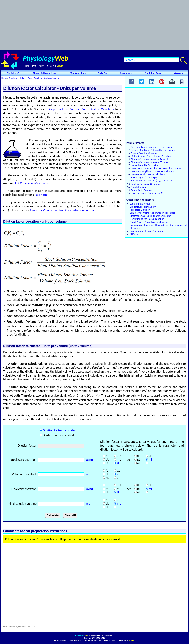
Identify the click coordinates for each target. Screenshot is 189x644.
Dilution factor (60, 430)
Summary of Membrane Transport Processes (152, 213)
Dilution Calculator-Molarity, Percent (149, 159)
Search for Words (140, 187)
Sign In (60, 66)
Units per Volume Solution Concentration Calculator (80, 109)
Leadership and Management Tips (148, 193)
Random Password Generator (146, 184)
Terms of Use (60, 640)
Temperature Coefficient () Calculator (151, 180)
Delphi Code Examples (142, 190)
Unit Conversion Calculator (31, 183)
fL (138, 456)
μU (119, 456)
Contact (51, 66)
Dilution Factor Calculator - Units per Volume (40, 78)
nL (139, 463)
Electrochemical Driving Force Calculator (150, 216)
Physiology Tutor (153, 73)
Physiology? (13, 73)
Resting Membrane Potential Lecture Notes (153, 150)
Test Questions (78, 73)
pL (139, 459)
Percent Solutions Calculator (145, 153)
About (42, 66)
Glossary (179, 73)
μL (150, 456)
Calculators (126, 73)
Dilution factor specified (58, 435)
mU (119, 459)
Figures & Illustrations (44, 73)
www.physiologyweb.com (103, 635)
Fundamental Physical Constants (146, 231)
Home (26, 66)
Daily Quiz (103, 73)
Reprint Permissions (92, 640)
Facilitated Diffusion (140, 210)
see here (41, 195)
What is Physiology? (140, 204)
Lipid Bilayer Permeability (143, 207)
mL (151, 459)
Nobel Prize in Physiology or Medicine (149, 222)
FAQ (34, 66)
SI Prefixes (135, 234)
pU (107, 459)
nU (107, 463)
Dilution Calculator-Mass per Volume (149, 162)
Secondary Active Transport (145, 177)
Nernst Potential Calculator (145, 165)
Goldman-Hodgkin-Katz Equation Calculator (153, 171)
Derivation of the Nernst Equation (147, 219)
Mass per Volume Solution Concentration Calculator (157, 168)
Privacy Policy (74, 640)
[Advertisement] (94, 25)
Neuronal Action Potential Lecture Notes (151, 147)
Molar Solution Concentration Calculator (151, 156)
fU (107, 456)
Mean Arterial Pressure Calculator (148, 174)
